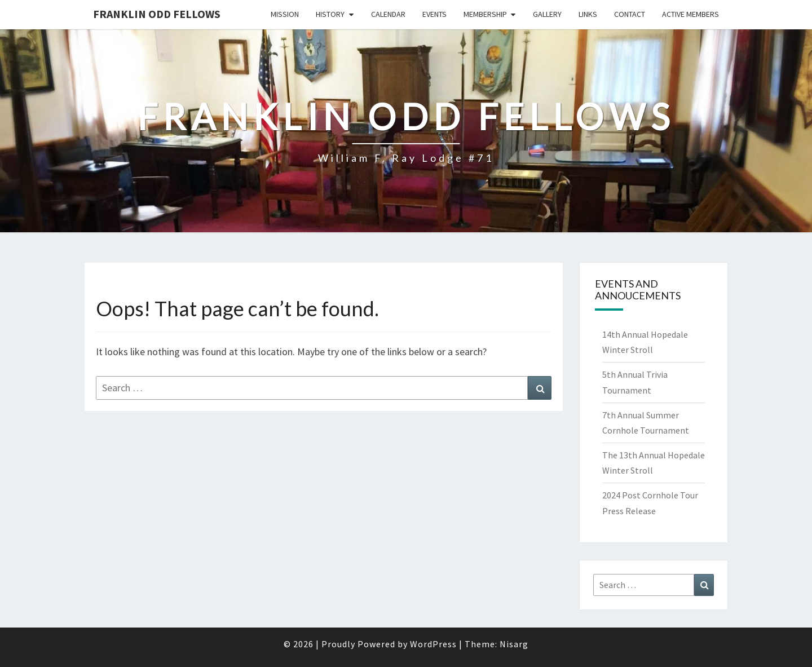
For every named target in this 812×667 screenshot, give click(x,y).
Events (434, 14)
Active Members (690, 14)
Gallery (547, 14)
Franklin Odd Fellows (157, 14)
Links (588, 14)
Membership (485, 14)
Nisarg (514, 644)
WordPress (433, 644)
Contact (630, 14)
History (330, 14)
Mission (285, 14)
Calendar (388, 14)
